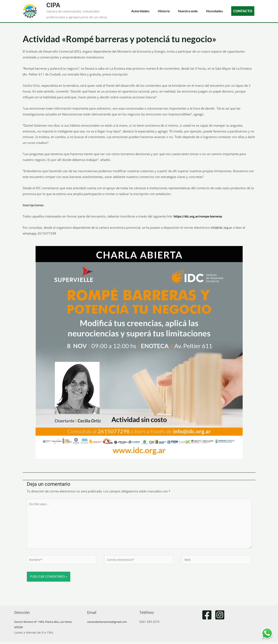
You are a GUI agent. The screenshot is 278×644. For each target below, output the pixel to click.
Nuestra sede (188, 11)
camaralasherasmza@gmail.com (110, 624)
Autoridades (140, 11)
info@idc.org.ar (222, 227)
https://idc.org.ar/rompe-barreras (200, 216)
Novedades (214, 11)
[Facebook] (207, 617)
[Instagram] (220, 617)
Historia (164, 11)
